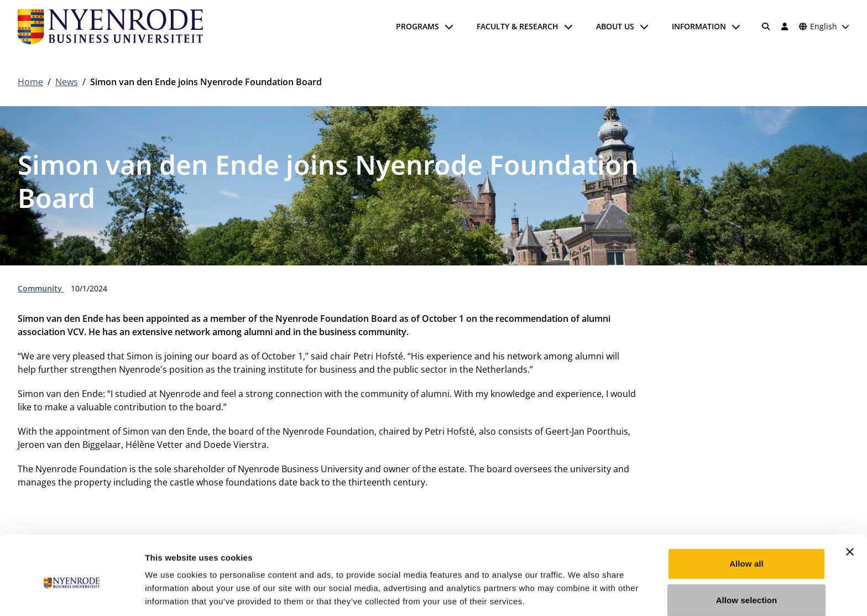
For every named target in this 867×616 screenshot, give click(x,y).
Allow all (746, 516)
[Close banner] (850, 504)
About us (615, 26)
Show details (580, 594)
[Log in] (785, 27)
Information (699, 26)
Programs (417, 26)
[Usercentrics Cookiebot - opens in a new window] (72, 594)
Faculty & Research (518, 26)
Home (30, 82)
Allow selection (747, 552)
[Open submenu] (449, 27)
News (67, 82)
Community (41, 288)
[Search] (766, 27)
